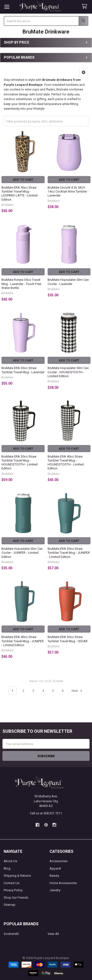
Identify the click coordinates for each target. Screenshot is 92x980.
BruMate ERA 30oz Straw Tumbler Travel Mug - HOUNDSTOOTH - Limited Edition (20, 463)
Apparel (55, 868)
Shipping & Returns (17, 876)
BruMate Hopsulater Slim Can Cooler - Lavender (68, 282)
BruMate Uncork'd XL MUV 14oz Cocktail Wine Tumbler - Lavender (68, 192)
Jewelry (55, 890)
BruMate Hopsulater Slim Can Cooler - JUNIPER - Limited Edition (22, 553)
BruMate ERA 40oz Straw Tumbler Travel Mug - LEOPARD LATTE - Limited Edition (20, 194)
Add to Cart (23, 180)
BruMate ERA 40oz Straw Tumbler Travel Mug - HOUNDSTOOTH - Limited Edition (66, 463)
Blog (7, 868)
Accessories (59, 861)
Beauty (54, 876)
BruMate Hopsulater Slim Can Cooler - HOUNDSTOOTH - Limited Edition (68, 372)
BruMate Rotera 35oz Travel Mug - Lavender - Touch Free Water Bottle (21, 284)
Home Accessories (63, 883)
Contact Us (12, 883)
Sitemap (10, 905)
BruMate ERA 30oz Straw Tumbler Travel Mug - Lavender (23, 370)
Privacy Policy (13, 890)
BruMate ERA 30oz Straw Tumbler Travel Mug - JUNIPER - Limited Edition (69, 553)
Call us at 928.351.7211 (46, 813)
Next (78, 691)
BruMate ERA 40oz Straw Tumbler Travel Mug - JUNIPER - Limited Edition (23, 641)
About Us (10, 861)
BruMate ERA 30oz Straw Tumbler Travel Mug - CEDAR (68, 639)
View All (53, 934)
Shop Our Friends (16, 898)
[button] (84, 72)
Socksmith (11, 934)
